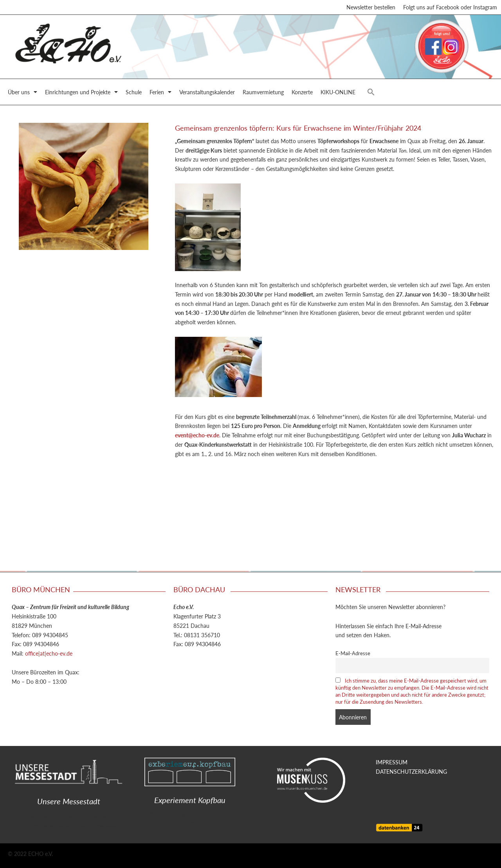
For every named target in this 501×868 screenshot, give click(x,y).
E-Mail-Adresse (353, 653)
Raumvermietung (263, 93)
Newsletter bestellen (371, 8)
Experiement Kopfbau (190, 800)
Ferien (160, 93)
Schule (134, 93)
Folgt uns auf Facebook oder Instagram (450, 8)
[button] (371, 93)
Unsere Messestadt (69, 801)
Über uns (23, 93)
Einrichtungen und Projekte (81, 93)
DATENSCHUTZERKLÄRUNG (411, 771)
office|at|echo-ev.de (49, 653)
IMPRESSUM (392, 762)
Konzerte (302, 93)
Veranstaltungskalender (207, 93)
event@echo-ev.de (197, 436)
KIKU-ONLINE (338, 93)
